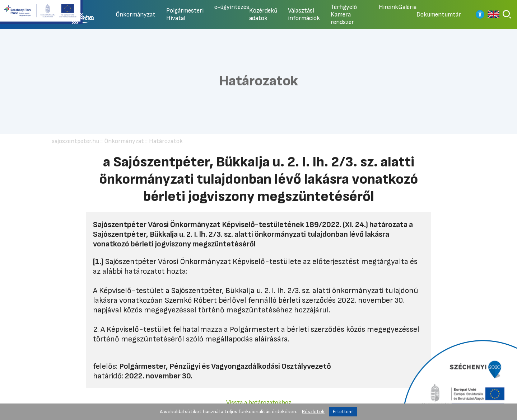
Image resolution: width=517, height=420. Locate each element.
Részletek (313, 412)
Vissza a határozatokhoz (259, 403)
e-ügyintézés (232, 7)
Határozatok (166, 141)
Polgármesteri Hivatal (185, 14)
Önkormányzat (136, 15)
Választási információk (304, 14)
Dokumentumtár (439, 15)
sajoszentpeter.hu (75, 141)
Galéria (407, 7)
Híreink (388, 7)
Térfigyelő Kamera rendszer (344, 15)
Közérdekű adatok (263, 14)
